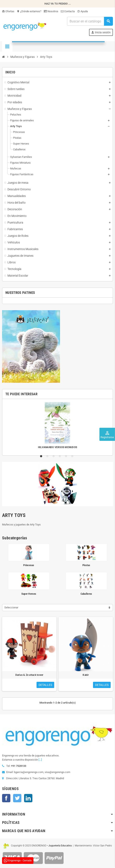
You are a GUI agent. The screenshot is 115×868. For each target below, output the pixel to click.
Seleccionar (11, 607)
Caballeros (86, 594)
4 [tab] (61, 456)
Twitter (17, 798)
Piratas (86, 565)
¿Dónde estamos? (29, 11)
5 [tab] (67, 456)
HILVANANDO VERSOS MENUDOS (57, 447)
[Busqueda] (90, 21)
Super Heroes (29, 594)
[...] (40, 760)
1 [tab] (42, 456)
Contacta (68, 11)
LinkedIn (28, 798)
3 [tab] (54, 456)
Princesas (29, 565)
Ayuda (83, 11)
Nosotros (51, 11)
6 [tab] (73, 456)
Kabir (86, 675)
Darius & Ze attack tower (29, 675)
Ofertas (8, 11)
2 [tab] (48, 456)
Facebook (6, 798)
